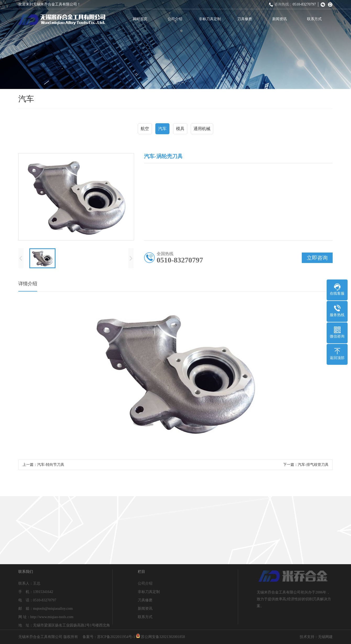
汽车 (162, 129)
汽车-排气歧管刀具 (313, 466)
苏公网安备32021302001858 (160, 637)
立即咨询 (317, 260)
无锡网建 (325, 637)
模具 (180, 129)
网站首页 (142, 19)
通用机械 (202, 129)
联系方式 (316, 19)
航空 (145, 129)
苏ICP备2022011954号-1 (116, 637)
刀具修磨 (246, 19)
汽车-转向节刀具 (51, 466)
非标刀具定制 (211, 19)
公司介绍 (177, 19)
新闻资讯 (281, 19)
